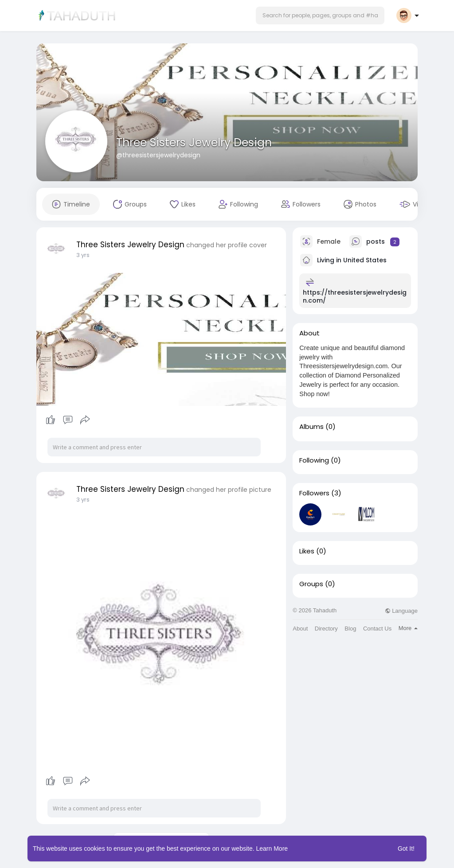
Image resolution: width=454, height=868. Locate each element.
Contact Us (377, 629)
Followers (314, 493)
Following (314, 460)
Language (401, 611)
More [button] (408, 628)
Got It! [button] (406, 849)
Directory (326, 629)
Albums (311, 427)
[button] (320, 16)
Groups (311, 584)
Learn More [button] (272, 849)
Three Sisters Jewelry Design (194, 142)
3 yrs (83, 255)
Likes (307, 551)
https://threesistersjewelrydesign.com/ (355, 296)
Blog (350, 629)
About (300, 629)
